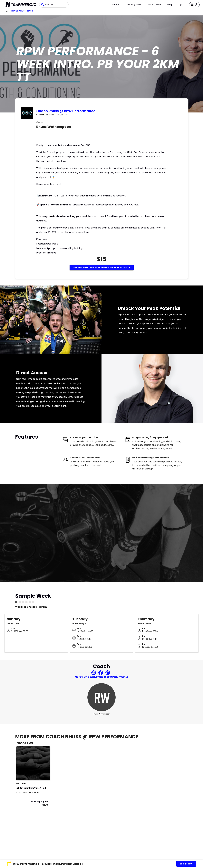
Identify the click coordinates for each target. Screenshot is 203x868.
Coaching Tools (134, 5)
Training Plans (154, 5)
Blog (169, 5)
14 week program (39, 802)
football (30, 11)
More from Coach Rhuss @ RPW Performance (101, 677)
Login (180, 5)
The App (116, 5)
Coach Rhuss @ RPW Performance (66, 111)
